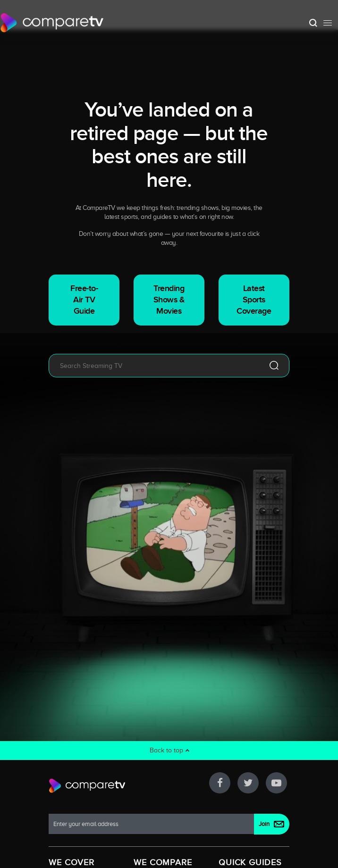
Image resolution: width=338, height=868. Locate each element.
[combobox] (155, 366)
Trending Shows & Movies (169, 300)
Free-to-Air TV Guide (84, 300)
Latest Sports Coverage (254, 300)
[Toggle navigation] (328, 23)
